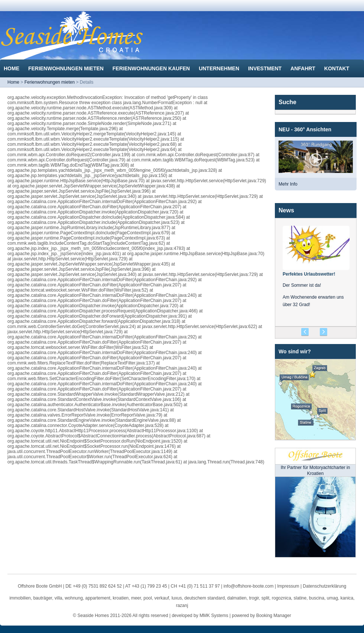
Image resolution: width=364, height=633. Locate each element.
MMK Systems (214, 616)
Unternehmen (220, 68)
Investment (266, 68)
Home (12, 68)
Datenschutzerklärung (324, 586)
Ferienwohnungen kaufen (152, 68)
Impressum (288, 586)
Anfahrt (304, 68)
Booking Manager (274, 616)
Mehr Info (288, 184)
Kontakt (337, 68)
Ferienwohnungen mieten (67, 68)
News (286, 210)
